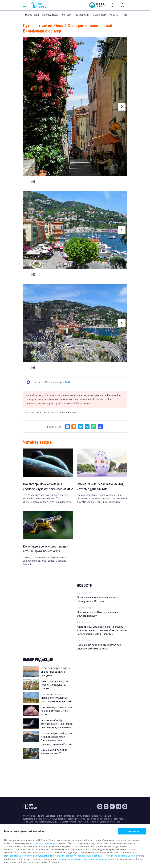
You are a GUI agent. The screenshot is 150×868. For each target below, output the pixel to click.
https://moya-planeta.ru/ (45, 843)
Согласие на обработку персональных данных (82, 859)
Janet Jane (28, 412)
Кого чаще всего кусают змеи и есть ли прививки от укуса (46, 549)
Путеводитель (50, 15)
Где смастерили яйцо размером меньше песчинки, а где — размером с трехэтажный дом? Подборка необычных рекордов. (102, 498)
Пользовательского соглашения (22, 856)
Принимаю (132, 831)
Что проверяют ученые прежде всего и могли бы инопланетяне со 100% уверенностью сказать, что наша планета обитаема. (47, 499)
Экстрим (66, 15)
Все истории (32, 15)
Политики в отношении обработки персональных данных (71, 856)
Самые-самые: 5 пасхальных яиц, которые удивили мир (100, 487)
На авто (114, 15)
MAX (68, 382)
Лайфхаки (127, 15)
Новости (85, 585)
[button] (122, 107)
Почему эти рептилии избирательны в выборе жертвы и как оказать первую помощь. (45, 561)
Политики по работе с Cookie (119, 856)
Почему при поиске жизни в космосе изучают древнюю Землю (48, 487)
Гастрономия (82, 15)
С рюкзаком (99, 15)
